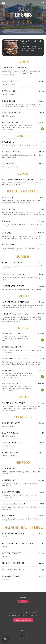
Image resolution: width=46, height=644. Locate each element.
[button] (3, 3)
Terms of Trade (23, 639)
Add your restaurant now (23, 620)
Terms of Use (23, 633)
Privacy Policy (23, 636)
